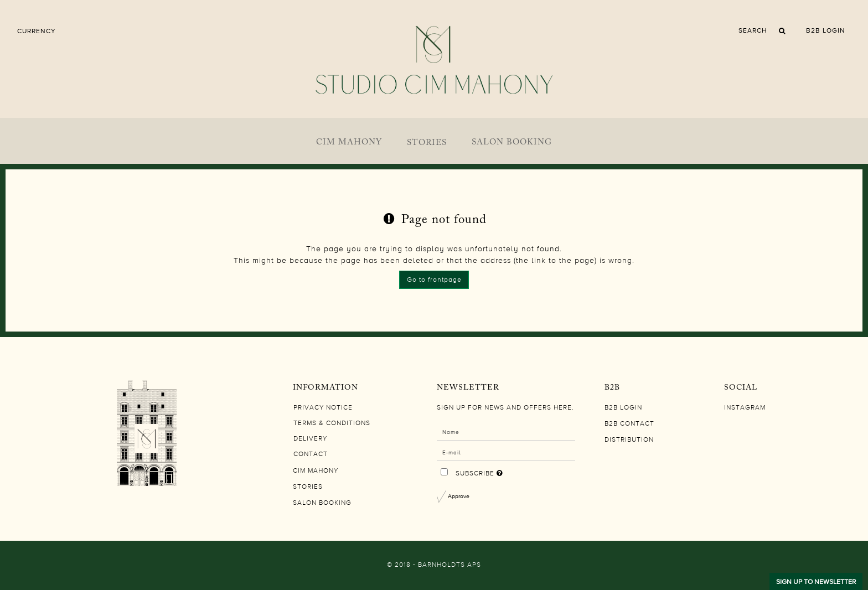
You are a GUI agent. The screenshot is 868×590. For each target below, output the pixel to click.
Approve (459, 496)
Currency (37, 31)
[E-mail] (506, 452)
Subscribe (515, 471)
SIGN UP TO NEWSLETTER (816, 582)
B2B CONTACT (629, 424)
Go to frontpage (434, 280)
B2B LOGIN (826, 30)
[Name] (506, 432)
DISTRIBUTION (629, 440)
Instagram (745, 408)
